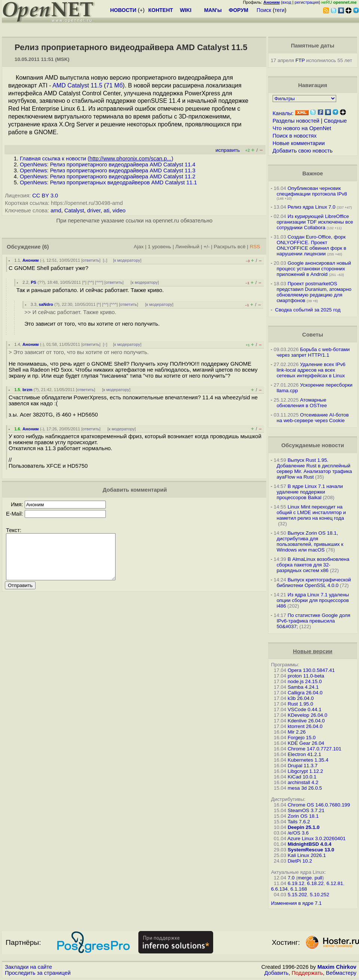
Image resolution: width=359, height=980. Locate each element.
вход (287, 2)
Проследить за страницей (38, 973)
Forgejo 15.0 (302, 738)
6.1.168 (299, 889)
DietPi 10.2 (300, 861)
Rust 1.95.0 (300, 704)
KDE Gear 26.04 (306, 743)
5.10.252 (319, 895)
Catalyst (74, 211)
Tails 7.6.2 (299, 822)
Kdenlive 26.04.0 (306, 721)
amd (56, 211)
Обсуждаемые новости (313, 445)
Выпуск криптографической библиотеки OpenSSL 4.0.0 (314, 583)
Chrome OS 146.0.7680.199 (319, 805)
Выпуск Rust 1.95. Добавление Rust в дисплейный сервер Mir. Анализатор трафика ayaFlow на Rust (314, 469)
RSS (255, 247)
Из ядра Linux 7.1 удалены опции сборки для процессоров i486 (313, 600)
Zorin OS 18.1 (303, 816)
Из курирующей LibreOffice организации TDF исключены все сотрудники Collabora (315, 222)
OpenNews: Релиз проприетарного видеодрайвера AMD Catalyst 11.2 (108, 176)
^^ (91, 282)
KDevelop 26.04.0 (307, 715)
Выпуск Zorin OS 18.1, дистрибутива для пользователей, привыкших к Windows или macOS (310, 541)
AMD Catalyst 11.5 (77, 85)
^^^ (99, 282)
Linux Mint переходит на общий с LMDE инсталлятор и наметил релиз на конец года (311, 512)
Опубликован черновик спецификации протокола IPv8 (312, 191)
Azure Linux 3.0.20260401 (316, 838)
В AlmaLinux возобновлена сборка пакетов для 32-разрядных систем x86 (313, 565)
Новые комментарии (299, 143)
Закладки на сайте (28, 967)
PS (33, 282)
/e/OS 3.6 (298, 833)
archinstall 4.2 (303, 782)
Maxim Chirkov (337, 967)
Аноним (31, 260)
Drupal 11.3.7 (303, 766)
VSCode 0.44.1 (304, 709)
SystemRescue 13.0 (311, 850)
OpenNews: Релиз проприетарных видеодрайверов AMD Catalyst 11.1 (108, 182)
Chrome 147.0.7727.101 (314, 749)
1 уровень (159, 247)
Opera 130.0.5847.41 (311, 670)
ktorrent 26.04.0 (305, 726)
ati (106, 211)
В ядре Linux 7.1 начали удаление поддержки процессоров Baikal (310, 492)
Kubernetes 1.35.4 (308, 760)
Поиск (264, 10)
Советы (313, 335)
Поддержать (307, 973)
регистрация (307, 2)
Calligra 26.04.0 (305, 693)
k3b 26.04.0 (301, 698)
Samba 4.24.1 (303, 687)
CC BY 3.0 (45, 196)
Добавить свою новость (303, 151)
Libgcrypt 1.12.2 (305, 771)
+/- (206, 247)
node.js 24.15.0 (305, 681)
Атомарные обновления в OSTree (302, 403)
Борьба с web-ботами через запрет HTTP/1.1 (313, 352)
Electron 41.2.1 (304, 754)
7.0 (291, 878)
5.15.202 (297, 895)
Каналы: (283, 113)
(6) (46, 247)
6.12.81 (335, 883)
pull (318, 878)
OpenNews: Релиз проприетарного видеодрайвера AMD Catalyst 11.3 (108, 170)
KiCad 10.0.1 (302, 777)
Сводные (335, 121)
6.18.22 (315, 883)
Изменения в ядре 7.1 (297, 903)
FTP (300, 60)
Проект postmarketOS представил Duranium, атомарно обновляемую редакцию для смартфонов (314, 292)
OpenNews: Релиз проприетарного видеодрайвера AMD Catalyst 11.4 (108, 165)
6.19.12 (296, 883)
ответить (91, 260)
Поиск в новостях (295, 136)
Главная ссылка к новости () (96, 159)
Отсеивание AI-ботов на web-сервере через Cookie (313, 418)
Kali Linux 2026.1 (307, 855)
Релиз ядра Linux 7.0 (312, 207)
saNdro (46, 304)
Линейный (187, 247)
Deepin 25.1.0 (303, 827)
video (119, 211)
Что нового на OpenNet (302, 128)
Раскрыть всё (230, 247)
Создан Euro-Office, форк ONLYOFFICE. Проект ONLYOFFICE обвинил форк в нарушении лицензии (312, 245)
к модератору (127, 260)
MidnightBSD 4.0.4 (309, 844)
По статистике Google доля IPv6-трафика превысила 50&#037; (314, 621)
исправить (228, 150)
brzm (27, 390)
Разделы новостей (296, 121)
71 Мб (114, 85)
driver (94, 211)
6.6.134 (279, 889)
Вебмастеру (341, 973)
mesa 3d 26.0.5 (305, 788)
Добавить (277, 973)
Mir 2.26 (297, 732)
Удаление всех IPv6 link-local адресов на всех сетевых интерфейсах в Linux (311, 370)
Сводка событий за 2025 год (308, 310)
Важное (313, 173)
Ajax (139, 247)
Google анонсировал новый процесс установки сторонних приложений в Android (314, 269)
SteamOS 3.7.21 (306, 810)
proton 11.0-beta (306, 676)
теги (280, 10)
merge (305, 878)
